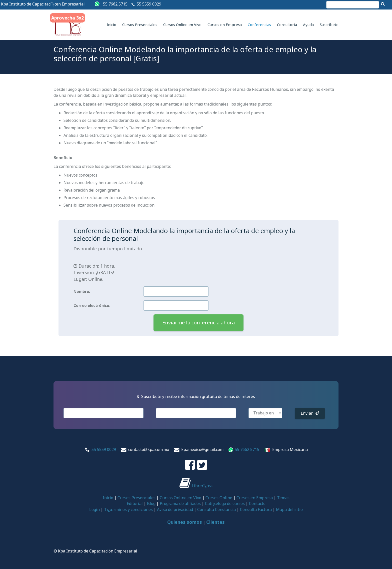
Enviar (310, 413)
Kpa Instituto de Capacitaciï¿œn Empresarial (43, 4)
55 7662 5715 (115, 4)
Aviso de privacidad (175, 509)
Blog (151, 503)
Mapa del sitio (289, 509)
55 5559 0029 (149, 4)
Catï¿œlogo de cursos (225, 503)
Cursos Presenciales (140, 25)
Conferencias (259, 25)
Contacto (257, 503)
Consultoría (287, 25)
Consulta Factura (256, 509)
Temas (283, 498)
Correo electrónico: (92, 305)
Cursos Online (219, 498)
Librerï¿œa (196, 486)
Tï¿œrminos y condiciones (128, 509)
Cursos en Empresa (225, 25)
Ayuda (308, 25)
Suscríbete (329, 25)
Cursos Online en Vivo (182, 25)
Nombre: (82, 291)
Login (94, 509)
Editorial (135, 503)
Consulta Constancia (216, 509)
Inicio (111, 25)
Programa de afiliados (180, 503)
